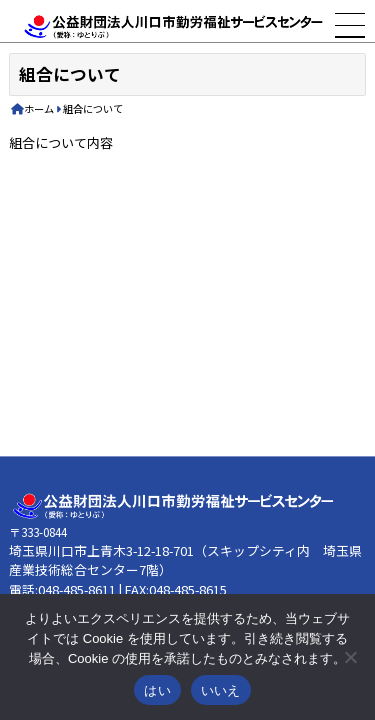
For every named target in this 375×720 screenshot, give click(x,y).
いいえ (221, 690)
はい (157, 690)
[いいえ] (350, 657)
